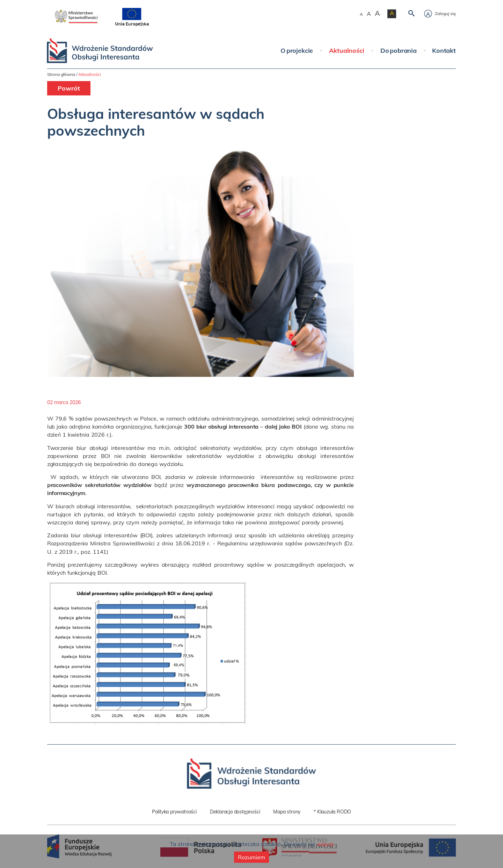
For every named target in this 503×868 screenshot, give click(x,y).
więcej (325, 844)
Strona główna (61, 74)
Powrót (69, 88)
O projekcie (297, 51)
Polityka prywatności (174, 812)
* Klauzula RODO (332, 812)
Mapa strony (287, 812)
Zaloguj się (440, 13)
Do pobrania (399, 51)
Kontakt (444, 51)
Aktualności (347, 51)
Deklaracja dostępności (235, 812)
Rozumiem (251, 857)
